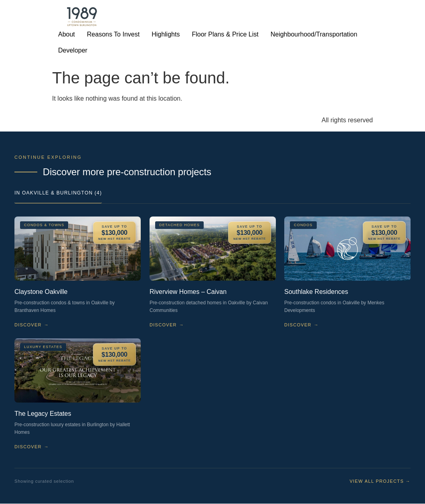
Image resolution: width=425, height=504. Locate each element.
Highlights (166, 34)
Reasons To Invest (113, 34)
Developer (73, 50)
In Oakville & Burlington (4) (58, 193)
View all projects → (380, 481)
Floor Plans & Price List (225, 34)
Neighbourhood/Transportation (314, 34)
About (67, 34)
